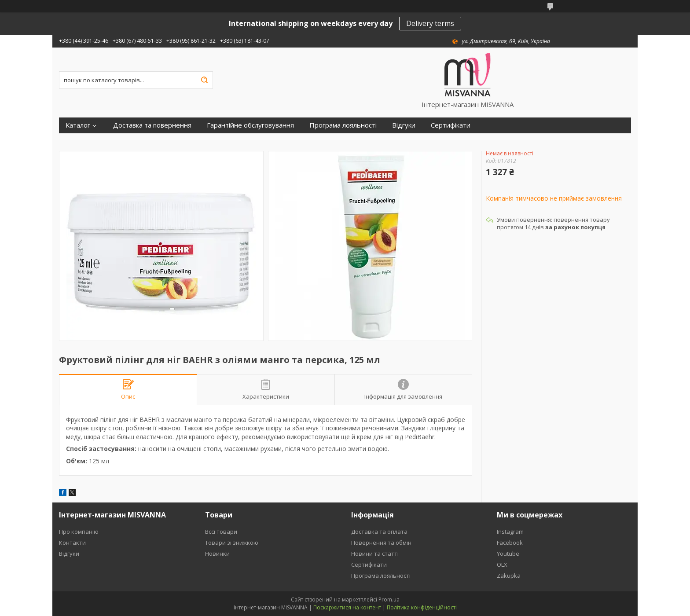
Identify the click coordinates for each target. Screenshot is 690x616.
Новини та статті (375, 554)
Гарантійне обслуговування (250, 125)
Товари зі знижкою (232, 543)
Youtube (508, 554)
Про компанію (79, 532)
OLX (502, 565)
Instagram (510, 532)
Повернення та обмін (381, 543)
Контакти (72, 543)
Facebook (510, 543)
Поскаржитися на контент (347, 607)
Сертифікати (451, 125)
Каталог (78, 125)
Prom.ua (389, 599)
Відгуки (404, 125)
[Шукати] (204, 80)
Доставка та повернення (152, 125)
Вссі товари (221, 532)
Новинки (217, 554)
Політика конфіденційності (422, 607)
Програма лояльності (343, 125)
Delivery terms (430, 23)
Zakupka (509, 576)
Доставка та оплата (379, 532)
